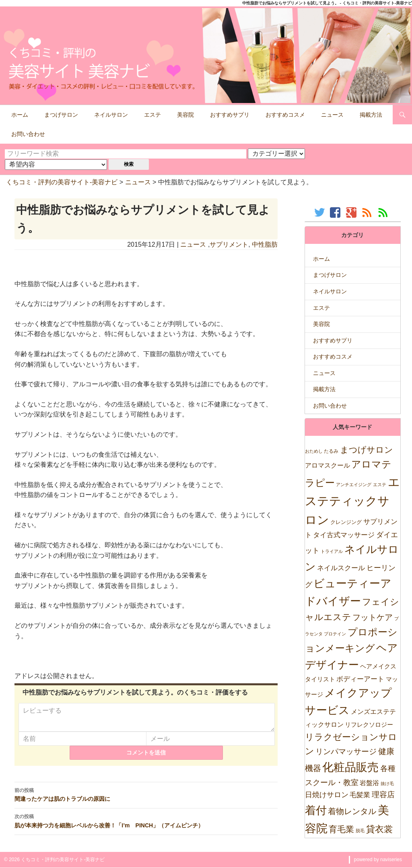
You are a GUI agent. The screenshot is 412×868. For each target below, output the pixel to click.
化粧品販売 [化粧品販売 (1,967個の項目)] (350, 767)
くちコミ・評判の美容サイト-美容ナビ (62, 182)
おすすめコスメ (285, 115)
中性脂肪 (265, 244)
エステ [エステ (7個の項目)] (380, 485)
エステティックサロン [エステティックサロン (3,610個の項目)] (353, 501)
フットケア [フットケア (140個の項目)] (373, 617)
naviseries (391, 860)
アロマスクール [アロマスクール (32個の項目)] (328, 465)
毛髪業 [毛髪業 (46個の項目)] (360, 795)
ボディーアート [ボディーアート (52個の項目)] (360, 679)
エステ (152, 115)
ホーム (20, 115)
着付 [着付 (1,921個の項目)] (316, 810)
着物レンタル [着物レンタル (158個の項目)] (352, 811)
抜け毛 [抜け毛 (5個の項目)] (387, 783)
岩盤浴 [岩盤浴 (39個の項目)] (369, 783)
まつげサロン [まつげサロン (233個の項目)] (367, 450)
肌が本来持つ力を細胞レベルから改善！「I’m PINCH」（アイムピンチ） (146, 825)
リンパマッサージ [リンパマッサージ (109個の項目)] (346, 752)
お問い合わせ (28, 134)
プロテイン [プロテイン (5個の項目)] (335, 634)
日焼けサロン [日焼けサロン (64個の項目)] (327, 795)
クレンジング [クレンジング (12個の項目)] (346, 522)
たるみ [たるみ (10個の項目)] (331, 451)
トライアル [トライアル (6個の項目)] (332, 551)
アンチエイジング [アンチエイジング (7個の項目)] (354, 485)
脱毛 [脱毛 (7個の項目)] (360, 831)
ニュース (332, 115)
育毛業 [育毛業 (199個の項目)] (341, 829)
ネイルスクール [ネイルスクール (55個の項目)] (341, 568)
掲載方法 (371, 115)
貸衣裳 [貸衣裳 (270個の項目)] (379, 829)
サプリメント (229, 244)
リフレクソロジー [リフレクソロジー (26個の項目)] (369, 725)
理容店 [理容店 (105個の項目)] (383, 795)
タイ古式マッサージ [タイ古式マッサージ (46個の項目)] (344, 535)
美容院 (185, 115)
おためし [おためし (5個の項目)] (314, 451)
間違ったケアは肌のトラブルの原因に (146, 799)
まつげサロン (61, 115)
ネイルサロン (111, 115)
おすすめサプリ (230, 115)
